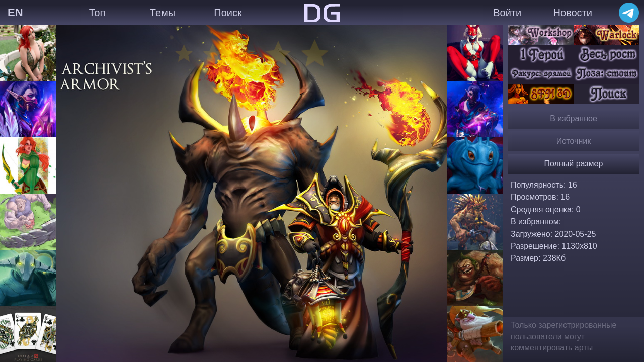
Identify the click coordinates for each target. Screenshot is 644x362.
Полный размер (574, 164)
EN (15, 12)
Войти (507, 13)
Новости (572, 13)
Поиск (228, 13)
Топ (97, 13)
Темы (163, 13)
